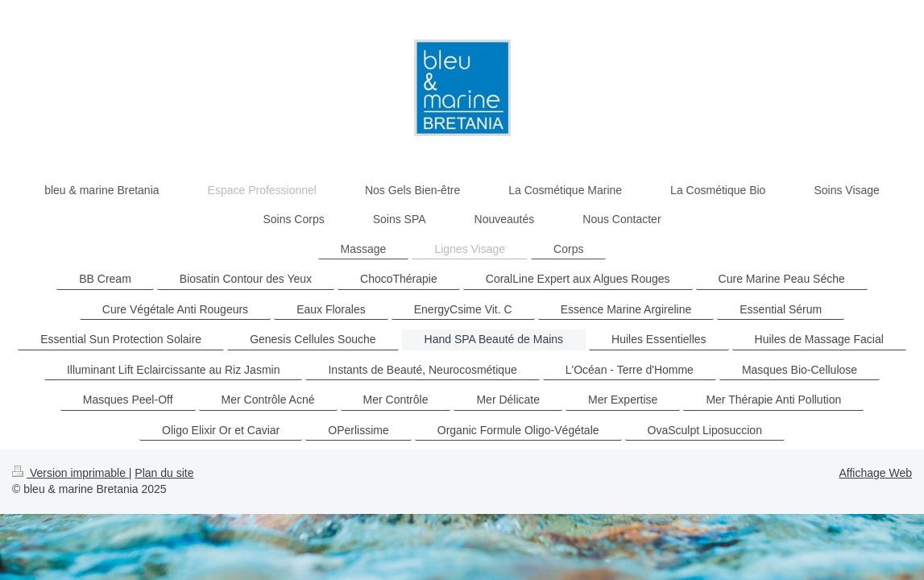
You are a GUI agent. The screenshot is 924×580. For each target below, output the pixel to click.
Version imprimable (70, 473)
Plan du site (164, 473)
